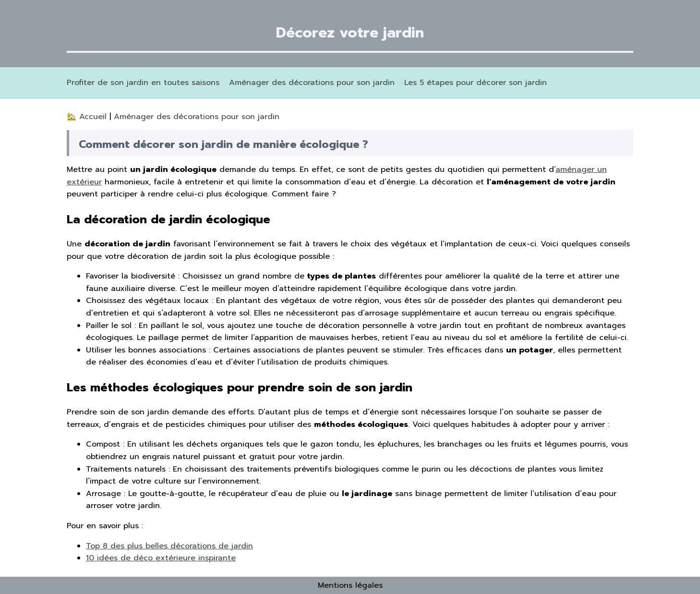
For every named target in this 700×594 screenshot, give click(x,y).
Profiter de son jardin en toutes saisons (143, 83)
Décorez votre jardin (350, 33)
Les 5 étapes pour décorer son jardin (476, 83)
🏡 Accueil (88, 117)
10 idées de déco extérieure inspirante (161, 558)
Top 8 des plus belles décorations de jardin (169, 546)
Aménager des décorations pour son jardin (312, 83)
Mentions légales (350, 585)
